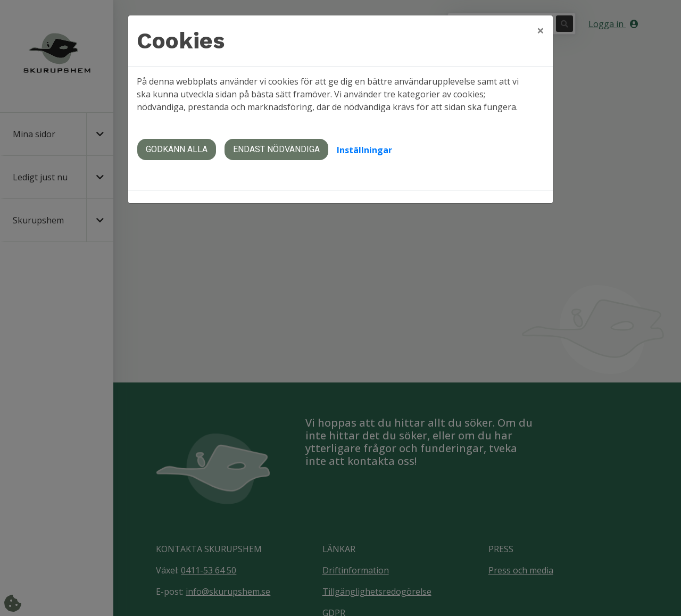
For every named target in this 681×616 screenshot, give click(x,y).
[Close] (541, 30)
